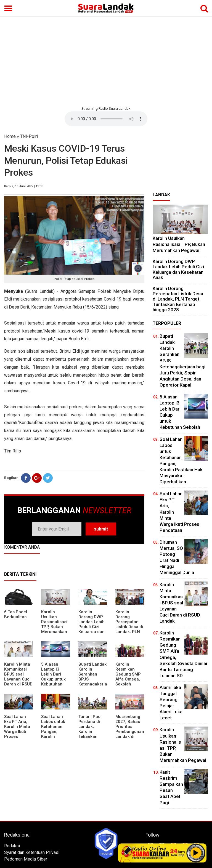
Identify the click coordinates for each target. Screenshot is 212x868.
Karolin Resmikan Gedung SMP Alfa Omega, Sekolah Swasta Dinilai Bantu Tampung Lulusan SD (129, 684)
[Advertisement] (106, 61)
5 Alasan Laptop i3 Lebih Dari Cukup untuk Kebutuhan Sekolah (53, 677)
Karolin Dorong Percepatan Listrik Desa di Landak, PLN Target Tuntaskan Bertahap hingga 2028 (129, 632)
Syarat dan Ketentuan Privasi (32, 852)
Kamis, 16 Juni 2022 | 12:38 (24, 186)
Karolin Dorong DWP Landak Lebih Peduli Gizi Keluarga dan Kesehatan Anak (92, 627)
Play (196, 853)
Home (10, 136)
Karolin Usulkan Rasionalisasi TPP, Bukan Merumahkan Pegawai (54, 624)
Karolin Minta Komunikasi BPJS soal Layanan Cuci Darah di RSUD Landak (18, 677)
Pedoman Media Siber (26, 859)
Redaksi (12, 846)
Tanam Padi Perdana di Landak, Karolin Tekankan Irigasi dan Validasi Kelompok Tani (93, 734)
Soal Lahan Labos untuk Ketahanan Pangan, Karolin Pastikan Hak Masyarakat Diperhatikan (54, 734)
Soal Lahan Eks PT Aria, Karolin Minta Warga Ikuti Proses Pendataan (17, 729)
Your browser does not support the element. (106, 119)
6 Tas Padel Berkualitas (16, 614)
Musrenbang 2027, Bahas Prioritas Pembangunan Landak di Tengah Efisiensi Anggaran (130, 734)
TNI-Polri (29, 136)
